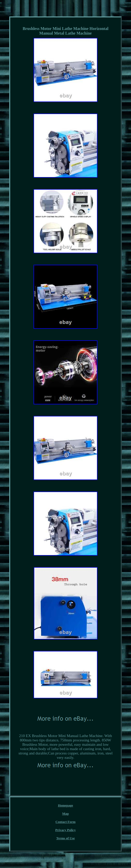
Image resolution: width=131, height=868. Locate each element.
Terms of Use (65, 838)
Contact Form (65, 822)
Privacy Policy (65, 830)
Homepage (65, 805)
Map (65, 814)
